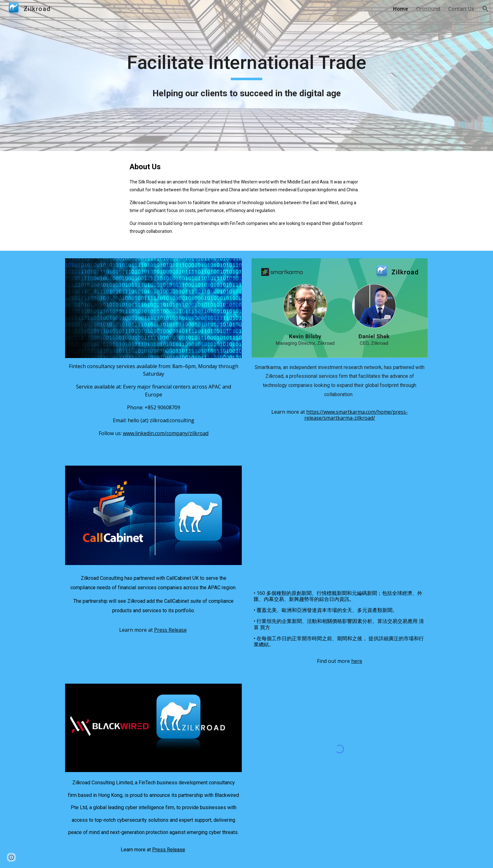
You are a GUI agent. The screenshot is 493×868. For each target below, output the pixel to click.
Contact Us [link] (461, 9)
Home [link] (401, 9)
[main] (246, 75)
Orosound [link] (428, 9)
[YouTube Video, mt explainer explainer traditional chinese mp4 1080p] (340, 526)
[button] (485, 9)
